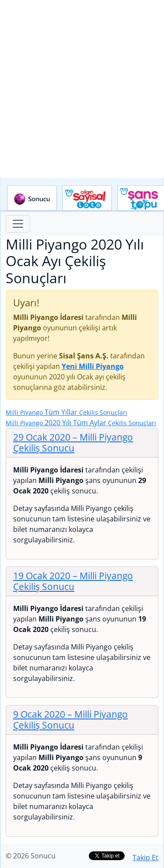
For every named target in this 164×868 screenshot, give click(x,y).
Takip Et (145, 858)
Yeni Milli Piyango (93, 366)
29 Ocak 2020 (73, 443)
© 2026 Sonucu (31, 856)
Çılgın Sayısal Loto (87, 198)
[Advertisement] (82, 89)
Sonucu (32, 198)
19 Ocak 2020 (73, 581)
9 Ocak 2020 (70, 720)
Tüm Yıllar (66, 412)
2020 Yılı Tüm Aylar (81, 423)
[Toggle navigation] (18, 224)
